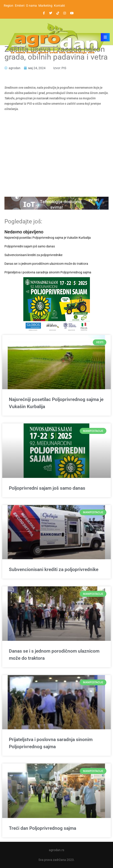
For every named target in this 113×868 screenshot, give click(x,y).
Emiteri (20, 6)
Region (9, 6)
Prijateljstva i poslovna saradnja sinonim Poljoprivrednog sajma (48, 272)
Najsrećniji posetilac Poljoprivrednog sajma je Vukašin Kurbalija (48, 238)
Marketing (45, 6)
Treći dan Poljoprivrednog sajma (43, 828)
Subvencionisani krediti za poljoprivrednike (33, 255)
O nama (31, 6)
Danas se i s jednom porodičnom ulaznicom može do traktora (46, 264)
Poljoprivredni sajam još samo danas (30, 246)
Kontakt (59, 6)
